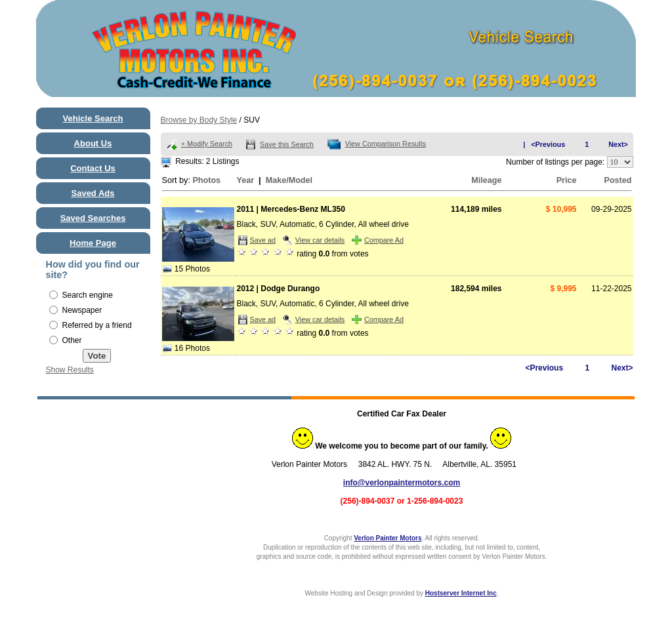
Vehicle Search (93, 118)
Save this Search (287, 144)
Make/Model (289, 180)
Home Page (93, 243)
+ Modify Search (207, 144)
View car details (320, 240)
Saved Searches (93, 218)
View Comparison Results (386, 144)
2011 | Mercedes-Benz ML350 (291, 209)
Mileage (486, 180)
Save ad (263, 240)
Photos (206, 180)
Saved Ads (93, 193)
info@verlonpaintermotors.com (402, 483)
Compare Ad (384, 240)
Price (567, 180)
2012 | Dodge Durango (279, 289)
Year (246, 180)
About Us (93, 143)
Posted (618, 180)
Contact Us (93, 168)
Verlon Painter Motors (388, 538)
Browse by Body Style (199, 120)
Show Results (70, 370)
